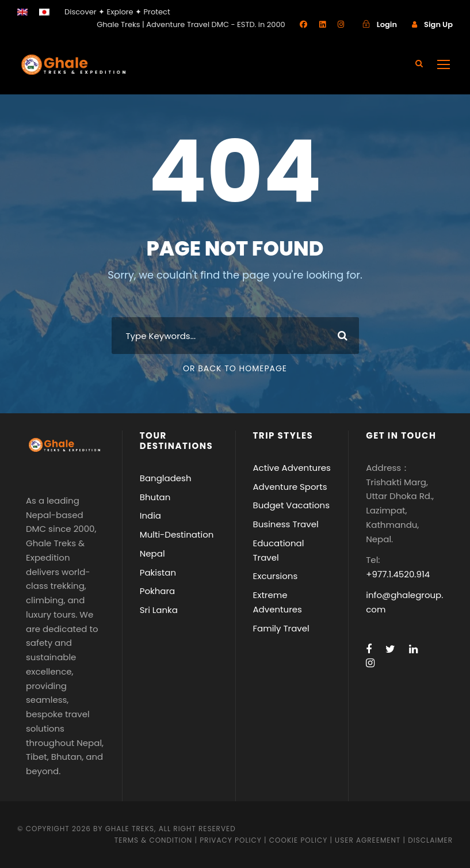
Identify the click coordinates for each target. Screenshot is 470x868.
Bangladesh (166, 478)
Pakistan (158, 572)
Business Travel (286, 524)
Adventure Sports (290, 487)
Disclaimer (430, 840)
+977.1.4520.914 (398, 574)
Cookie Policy (298, 840)
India (150, 515)
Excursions (276, 576)
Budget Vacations (292, 505)
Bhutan (155, 497)
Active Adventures (292, 468)
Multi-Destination (177, 534)
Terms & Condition (153, 840)
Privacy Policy (231, 840)
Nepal (152, 553)
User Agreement (369, 840)
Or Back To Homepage (235, 368)
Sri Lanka (159, 610)
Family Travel (281, 628)
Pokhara (158, 591)
